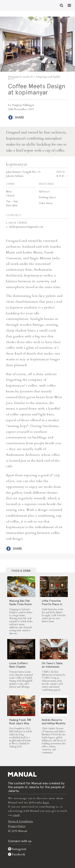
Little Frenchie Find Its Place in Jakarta (52, 604)
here (46, 802)
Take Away (46, 203)
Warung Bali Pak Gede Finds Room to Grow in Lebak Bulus (20, 606)
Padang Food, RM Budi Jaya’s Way (20, 722)
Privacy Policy (17, 826)
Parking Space (47, 197)
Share (19, 117)
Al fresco (44, 191)
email (16, 815)
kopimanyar (17, 164)
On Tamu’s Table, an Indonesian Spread (52, 667)
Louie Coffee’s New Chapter (18, 665)
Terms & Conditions (20, 821)
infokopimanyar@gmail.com (26, 227)
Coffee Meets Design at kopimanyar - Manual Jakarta (16, 5)
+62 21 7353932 (18, 223)
